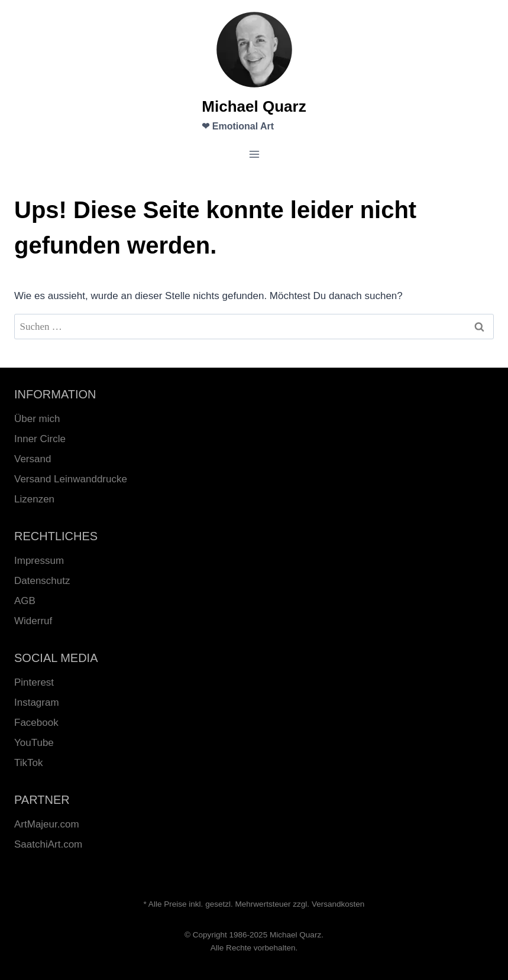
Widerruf (33, 621)
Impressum (39, 561)
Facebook (36, 723)
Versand (33, 459)
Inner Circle (40, 439)
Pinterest (34, 682)
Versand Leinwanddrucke (71, 479)
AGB (25, 601)
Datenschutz (42, 581)
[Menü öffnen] (254, 155)
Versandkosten (338, 904)
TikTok (29, 763)
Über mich (37, 419)
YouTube (34, 743)
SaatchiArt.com (48, 844)
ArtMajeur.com (47, 824)
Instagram (37, 702)
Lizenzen (34, 499)
